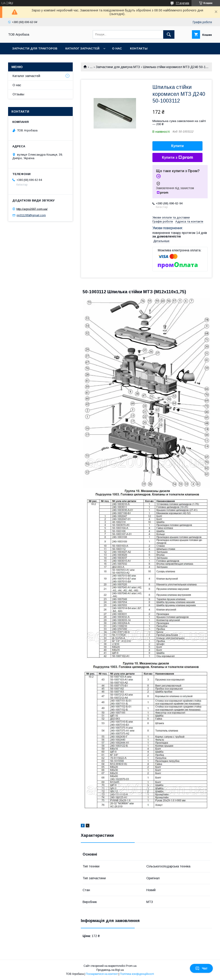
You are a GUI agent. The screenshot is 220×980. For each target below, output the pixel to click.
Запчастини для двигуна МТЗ (118, 67)
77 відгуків (183, 3)
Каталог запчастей (82, 48)
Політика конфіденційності (137, 974)
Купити (178, 146)
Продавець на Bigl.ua (110, 970)
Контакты (139, 48)
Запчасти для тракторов (35, 48)
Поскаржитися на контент (102, 974)
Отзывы (18, 94)
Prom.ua (131, 966)
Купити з (177, 158)
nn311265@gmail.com (31, 215)
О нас (117, 48)
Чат (201, 968)
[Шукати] (169, 34)
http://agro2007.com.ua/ (32, 209)
